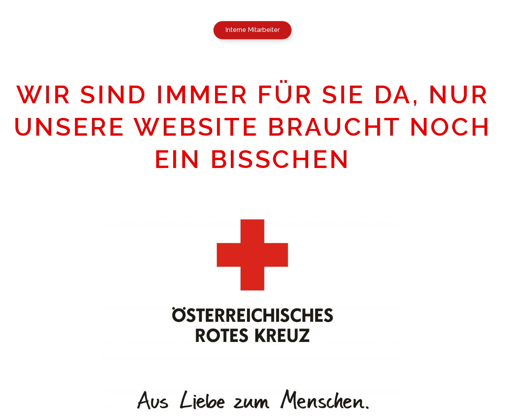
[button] (252, 31)
